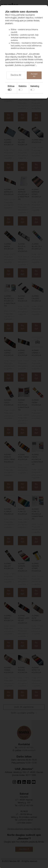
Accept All (34, 75)
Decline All (16, 75)
